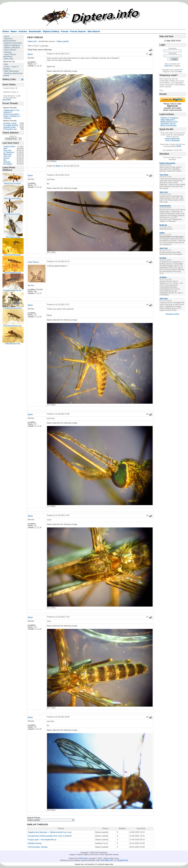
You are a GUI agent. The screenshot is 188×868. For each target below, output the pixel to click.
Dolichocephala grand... (13, 255)
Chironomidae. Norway (38, 847)
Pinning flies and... (11, 129)
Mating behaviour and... (170, 122)
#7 (147, 617)
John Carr (7, 156)
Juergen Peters (10, 147)
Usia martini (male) (13, 237)
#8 (147, 717)
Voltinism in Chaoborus (170, 118)
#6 (147, 516)
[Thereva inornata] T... (12, 114)
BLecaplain (8, 164)
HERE (179, 146)
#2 (147, 175)
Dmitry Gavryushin (167, 163)
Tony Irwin (7, 150)
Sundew (163, 258)
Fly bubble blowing (11, 125)
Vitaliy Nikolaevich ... (169, 120)
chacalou (7, 162)
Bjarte (30, 54)
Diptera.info (32, 41)
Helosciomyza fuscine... (13, 183)
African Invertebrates (168, 126)
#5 (147, 414)
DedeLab (163, 225)
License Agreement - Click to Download (173, 140)
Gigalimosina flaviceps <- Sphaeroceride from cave (50, 832)
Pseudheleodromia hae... (13, 290)
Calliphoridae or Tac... (12, 110)
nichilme (163, 277)
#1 (147, 54)
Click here (168, 66)
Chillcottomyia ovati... (13, 344)
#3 (147, 262)
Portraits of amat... (11, 123)
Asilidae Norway (35, 843)
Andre (162, 233)
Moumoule (8, 154)
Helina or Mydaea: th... (12, 116)
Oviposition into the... (169, 124)
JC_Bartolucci (9, 152)
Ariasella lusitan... (10, 127)
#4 (147, 305)
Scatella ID (8, 112)
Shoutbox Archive (173, 314)
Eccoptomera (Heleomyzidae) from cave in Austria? (50, 836)
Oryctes (7, 158)
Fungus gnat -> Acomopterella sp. (42, 840)
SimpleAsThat (122, 860)
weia (5, 148)
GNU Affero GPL (107, 860)
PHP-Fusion (83, 858)
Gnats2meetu (165, 206)
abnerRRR (7, 100)
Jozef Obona (33, 262)
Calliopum (7, 118)
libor (5, 160)
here (180, 72)
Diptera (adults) (63, 41)
